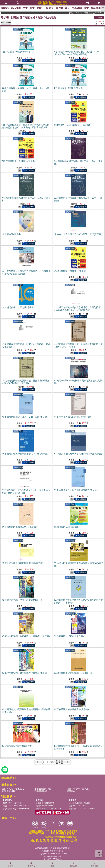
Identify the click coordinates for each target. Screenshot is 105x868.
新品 (16, 8)
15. (18, 307)
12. (78, 234)
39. (17, 746)
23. (25, 454)
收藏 (52, 865)
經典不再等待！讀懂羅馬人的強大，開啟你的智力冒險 (92, 13)
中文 (25, 8)
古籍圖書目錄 (9, 791)
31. (22, 600)
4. (69, 88)
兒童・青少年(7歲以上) (78, 789)
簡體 (39, 8)
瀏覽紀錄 (73, 865)
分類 (99, 17)
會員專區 (94, 865)
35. (25, 673)
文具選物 (77, 8)
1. (16, 52)
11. (11, 234)
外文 (32, 8)
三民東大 (49, 8)
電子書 (59, 8)
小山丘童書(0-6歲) (43, 789)
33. (26, 636)
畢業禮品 (71, 791)
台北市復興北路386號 (12, 803)
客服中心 (31, 865)
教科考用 (96, 8)
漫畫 (86, 8)
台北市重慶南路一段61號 (79, 803)
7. (18, 161)
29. (22, 563)
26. (76, 490)
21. (25, 417)
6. (72, 125)
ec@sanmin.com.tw (21, 809)
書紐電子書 (17, 29)
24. (78, 454)
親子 (67, 8)
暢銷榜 (5, 8)
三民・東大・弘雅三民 (13, 789)
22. (72, 417)
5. (26, 127)
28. (66, 527)
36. (73, 673)
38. (71, 709)
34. (69, 636)
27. (19, 527)
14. (70, 271)
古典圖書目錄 (41, 791)
